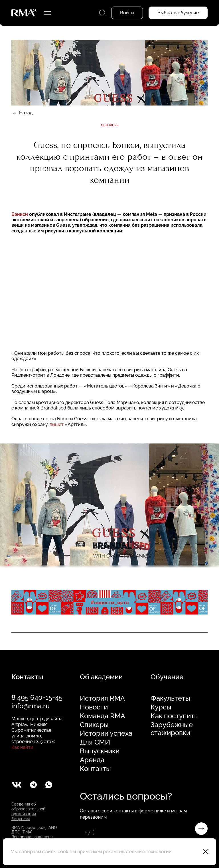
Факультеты (170, 698)
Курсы (161, 707)
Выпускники (100, 751)
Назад (26, 113)
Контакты (95, 769)
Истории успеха (106, 733)
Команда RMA (103, 716)
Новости (94, 707)
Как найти (22, 747)
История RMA (102, 698)
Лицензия (21, 819)
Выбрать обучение (178, 13)
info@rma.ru (31, 706)
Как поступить (174, 716)
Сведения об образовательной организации (28, 809)
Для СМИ (95, 742)
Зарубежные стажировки (172, 729)
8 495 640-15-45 (37, 697)
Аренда (92, 760)
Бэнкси (20, 214)
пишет (57, 424)
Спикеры (94, 725)
